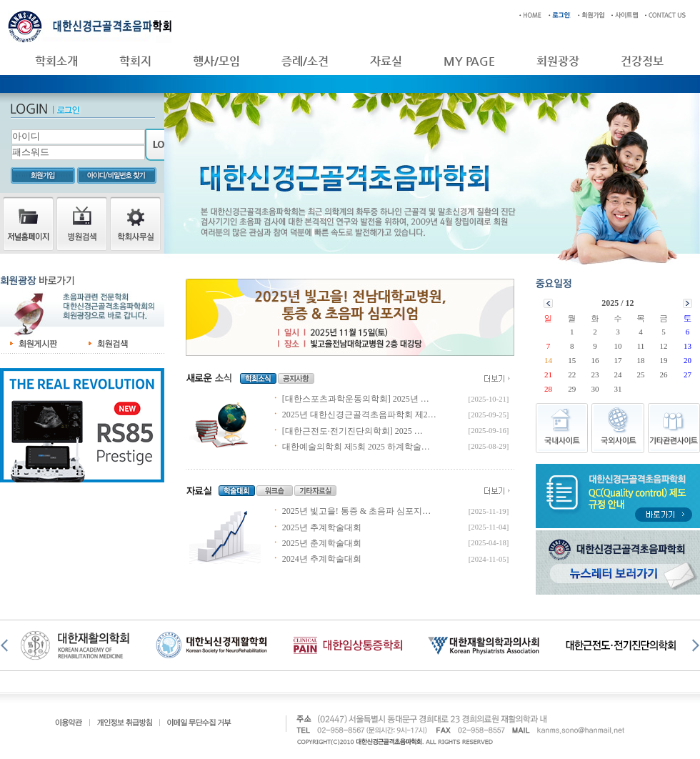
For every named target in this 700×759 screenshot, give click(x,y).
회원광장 (558, 61)
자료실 (386, 61)
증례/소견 (305, 61)
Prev (5, 645)
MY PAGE (469, 61)
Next (695, 645)
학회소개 (56, 61)
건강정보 (642, 61)
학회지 (135, 61)
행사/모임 (216, 61)
